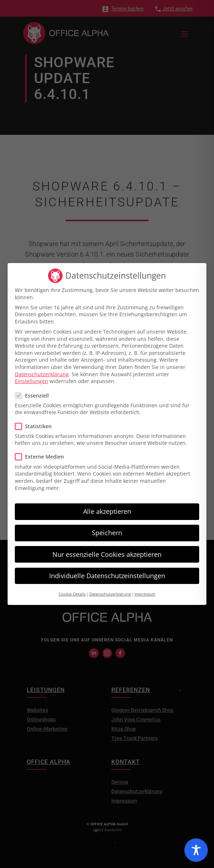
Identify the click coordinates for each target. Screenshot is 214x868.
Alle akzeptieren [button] (107, 509)
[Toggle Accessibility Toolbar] (196, 850)
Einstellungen (31, 379)
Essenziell (35, 393)
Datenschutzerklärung (42, 371)
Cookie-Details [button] (72, 592)
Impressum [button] (145, 592)
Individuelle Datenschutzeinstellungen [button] (107, 573)
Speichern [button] (107, 530)
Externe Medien (42, 454)
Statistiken (36, 423)
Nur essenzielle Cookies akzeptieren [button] (107, 551)
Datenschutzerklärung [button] (110, 592)
